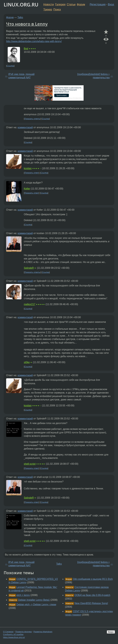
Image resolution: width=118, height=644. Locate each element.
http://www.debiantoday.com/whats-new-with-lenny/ (34, 41)
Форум (81, 4)
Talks (20, 17)
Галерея (60, 4)
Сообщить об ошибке (13, 634)
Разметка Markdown (43, 632)
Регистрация (98, 4)
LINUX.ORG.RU (21, 5)
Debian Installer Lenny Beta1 (34, 600)
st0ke (27, 362)
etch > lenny (23, 595)
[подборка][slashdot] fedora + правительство (93, 76)
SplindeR (29, 268)
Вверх (111, 632)
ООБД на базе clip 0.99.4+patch (92, 595)
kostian (28, 168)
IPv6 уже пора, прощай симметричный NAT (21, 76)
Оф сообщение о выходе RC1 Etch (93, 579)
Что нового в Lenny (27, 24)
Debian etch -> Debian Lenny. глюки (36, 604)
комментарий (25, 127)
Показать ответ (32, 173)
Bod (26, 49)
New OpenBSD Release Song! (91, 603)
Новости (49, 4)
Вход (111, 4)
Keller (27, 189)
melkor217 (30, 304)
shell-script (30, 464)
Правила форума (24, 632)
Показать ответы (32, 119)
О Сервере (8, 632)
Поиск (57, 10)
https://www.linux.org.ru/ (14, 637)
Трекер (48, 10)
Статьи (71, 4)
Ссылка (10, 66)
